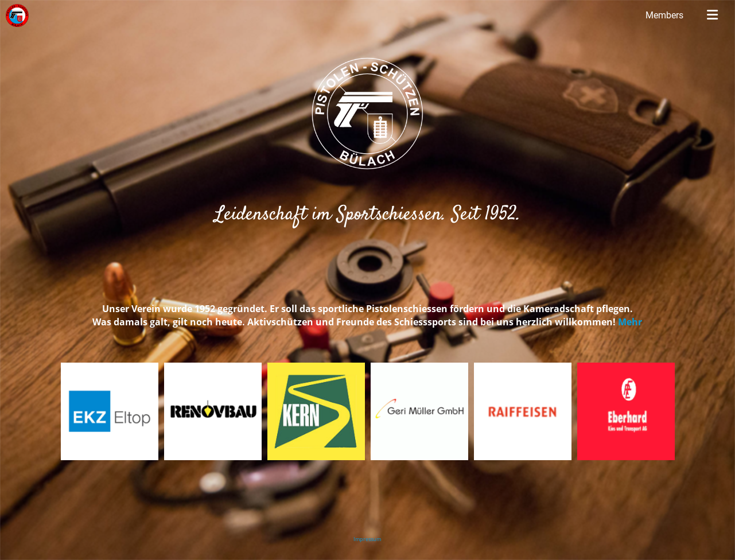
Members (664, 15)
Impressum (367, 539)
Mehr (630, 322)
